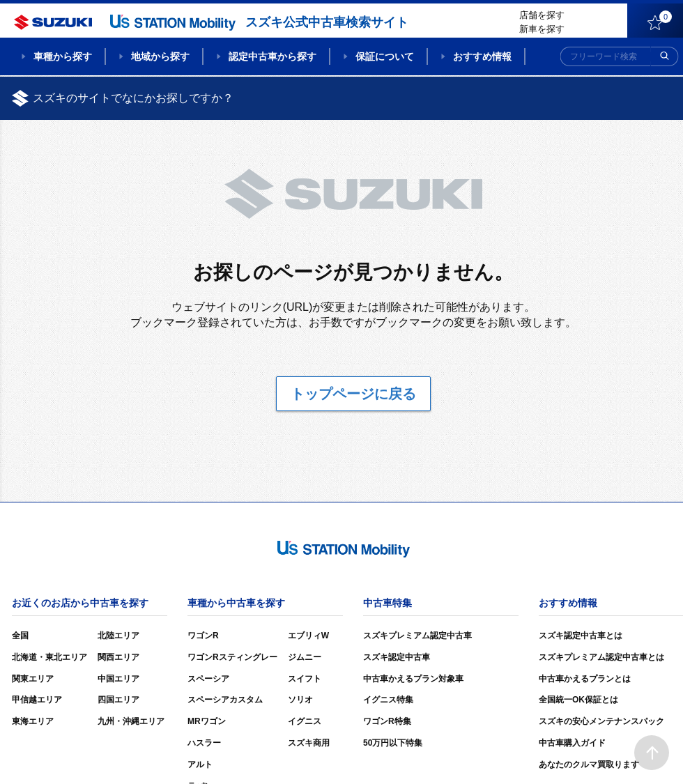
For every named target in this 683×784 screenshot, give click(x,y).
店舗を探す (542, 15)
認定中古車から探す (273, 56)
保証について (385, 56)
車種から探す (63, 56)
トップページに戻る (353, 394)
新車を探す (542, 29)
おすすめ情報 (482, 56)
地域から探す (160, 56)
